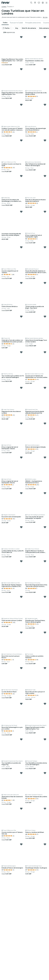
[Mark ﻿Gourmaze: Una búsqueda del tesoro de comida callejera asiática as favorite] (21, 212)
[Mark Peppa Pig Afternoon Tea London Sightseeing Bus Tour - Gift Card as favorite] (21, 37)
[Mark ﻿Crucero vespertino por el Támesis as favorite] (21, 247)
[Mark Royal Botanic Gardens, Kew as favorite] (45, 37)
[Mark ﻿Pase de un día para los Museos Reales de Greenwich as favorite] (45, 176)
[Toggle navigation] (47, 3)
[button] (11, 7)
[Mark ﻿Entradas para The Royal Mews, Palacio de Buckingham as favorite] (45, 597)
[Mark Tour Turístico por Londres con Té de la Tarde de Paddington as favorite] (21, 352)
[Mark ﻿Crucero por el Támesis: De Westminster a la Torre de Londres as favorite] (45, 352)
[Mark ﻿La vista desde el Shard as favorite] (21, 668)
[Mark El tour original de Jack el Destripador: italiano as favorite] (21, 423)
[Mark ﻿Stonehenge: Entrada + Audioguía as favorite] (45, 844)
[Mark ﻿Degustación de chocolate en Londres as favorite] (21, 388)
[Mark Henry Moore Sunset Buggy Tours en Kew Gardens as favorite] (45, 317)
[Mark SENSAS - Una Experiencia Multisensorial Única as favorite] (45, 457)
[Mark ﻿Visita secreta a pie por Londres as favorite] (21, 597)
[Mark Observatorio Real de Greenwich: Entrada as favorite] (21, 773)
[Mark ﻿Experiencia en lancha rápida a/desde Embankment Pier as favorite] (45, 388)
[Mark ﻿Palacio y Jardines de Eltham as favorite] (45, 809)
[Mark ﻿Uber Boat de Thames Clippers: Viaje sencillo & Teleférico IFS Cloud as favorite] (21, 561)
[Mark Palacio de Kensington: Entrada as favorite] (45, 423)
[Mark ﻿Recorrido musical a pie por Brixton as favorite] (21, 633)
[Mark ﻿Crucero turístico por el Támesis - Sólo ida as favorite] (21, 809)
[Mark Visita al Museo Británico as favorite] (21, 283)
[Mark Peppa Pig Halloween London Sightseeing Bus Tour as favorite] (45, 704)
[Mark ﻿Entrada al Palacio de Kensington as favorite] (21, 844)
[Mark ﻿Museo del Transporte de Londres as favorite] (45, 773)
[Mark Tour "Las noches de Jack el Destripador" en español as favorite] (45, 493)
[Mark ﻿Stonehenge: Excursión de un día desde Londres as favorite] (45, 69)
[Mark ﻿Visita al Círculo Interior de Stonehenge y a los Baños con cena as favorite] (21, 176)
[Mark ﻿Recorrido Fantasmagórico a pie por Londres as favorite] (21, 704)
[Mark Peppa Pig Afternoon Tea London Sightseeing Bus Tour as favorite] (21, 69)
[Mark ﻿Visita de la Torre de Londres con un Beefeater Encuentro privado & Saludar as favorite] (21, 317)
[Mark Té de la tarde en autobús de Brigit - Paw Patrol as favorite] (45, 283)
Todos (5, 23)
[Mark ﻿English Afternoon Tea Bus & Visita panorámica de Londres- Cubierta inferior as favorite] (45, 527)
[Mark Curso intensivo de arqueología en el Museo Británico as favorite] (45, 105)
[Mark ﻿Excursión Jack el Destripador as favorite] (21, 493)
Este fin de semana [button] (29, 28)
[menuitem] (5, 23)
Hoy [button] (17, 28)
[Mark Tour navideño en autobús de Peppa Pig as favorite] (21, 739)
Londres (4, 7)
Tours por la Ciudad (16, 23)
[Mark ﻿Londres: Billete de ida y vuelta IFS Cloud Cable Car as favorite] (21, 527)
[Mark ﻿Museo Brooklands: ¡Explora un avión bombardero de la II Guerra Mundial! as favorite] (45, 247)
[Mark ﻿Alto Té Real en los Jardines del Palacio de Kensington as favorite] (45, 140)
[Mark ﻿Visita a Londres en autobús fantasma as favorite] (45, 633)
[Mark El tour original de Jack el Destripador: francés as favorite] (21, 457)
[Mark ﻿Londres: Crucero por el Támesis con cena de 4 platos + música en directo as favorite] (21, 105)
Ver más (45, 17)
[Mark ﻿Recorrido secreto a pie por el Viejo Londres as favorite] (45, 668)
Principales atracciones (33, 23)
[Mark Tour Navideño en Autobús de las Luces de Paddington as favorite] (45, 739)
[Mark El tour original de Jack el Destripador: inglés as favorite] (45, 212)
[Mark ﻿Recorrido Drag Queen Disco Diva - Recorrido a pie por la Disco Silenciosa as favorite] (45, 561)
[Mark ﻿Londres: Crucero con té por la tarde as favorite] (21, 140)
